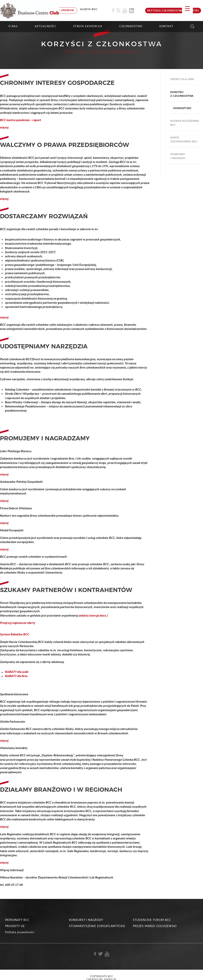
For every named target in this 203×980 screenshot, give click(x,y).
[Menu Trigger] (187, 8)
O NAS (13, 26)
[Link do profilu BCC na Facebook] (113, 10)
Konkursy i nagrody (178, 156)
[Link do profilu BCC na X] (118, 11)
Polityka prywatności (20, 932)
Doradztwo (182, 108)
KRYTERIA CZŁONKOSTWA (165, 11)
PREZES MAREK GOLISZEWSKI (155, 926)
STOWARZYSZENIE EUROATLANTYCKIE (97, 926)
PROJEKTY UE (15, 926)
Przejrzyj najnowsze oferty (18, 623)
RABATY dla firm (16, 676)
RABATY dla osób (17, 672)
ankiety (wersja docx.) (93, 615)
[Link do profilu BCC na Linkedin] (132, 11)
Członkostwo (131, 26)
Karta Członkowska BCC (184, 139)
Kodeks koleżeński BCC (185, 123)
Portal (194, 11)
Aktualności (45, 26)
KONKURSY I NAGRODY (86, 920)
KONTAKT (167, 26)
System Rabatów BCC (15, 634)
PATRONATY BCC (17, 920)
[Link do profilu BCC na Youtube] (125, 11)
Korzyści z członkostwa (182, 94)
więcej (4, 127)
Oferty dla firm (182, 79)
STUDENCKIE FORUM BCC (152, 920)
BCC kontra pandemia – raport (21, 120)
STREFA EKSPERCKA (88, 26)
